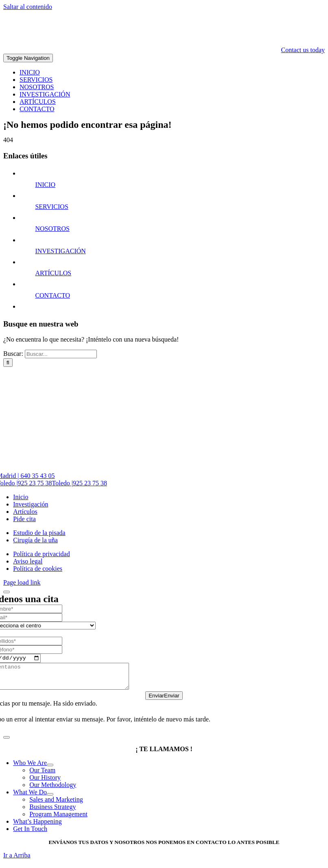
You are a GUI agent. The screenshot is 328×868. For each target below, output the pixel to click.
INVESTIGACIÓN (60, 251)
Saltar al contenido (28, 7)
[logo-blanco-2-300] (264, 43)
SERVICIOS (51, 207)
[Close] (7, 592)
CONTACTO (52, 295)
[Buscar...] (61, 354)
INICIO (45, 185)
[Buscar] (8, 363)
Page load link (22, 582)
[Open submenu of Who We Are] (50, 771)
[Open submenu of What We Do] (50, 800)
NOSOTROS (52, 229)
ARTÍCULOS (53, 273)
